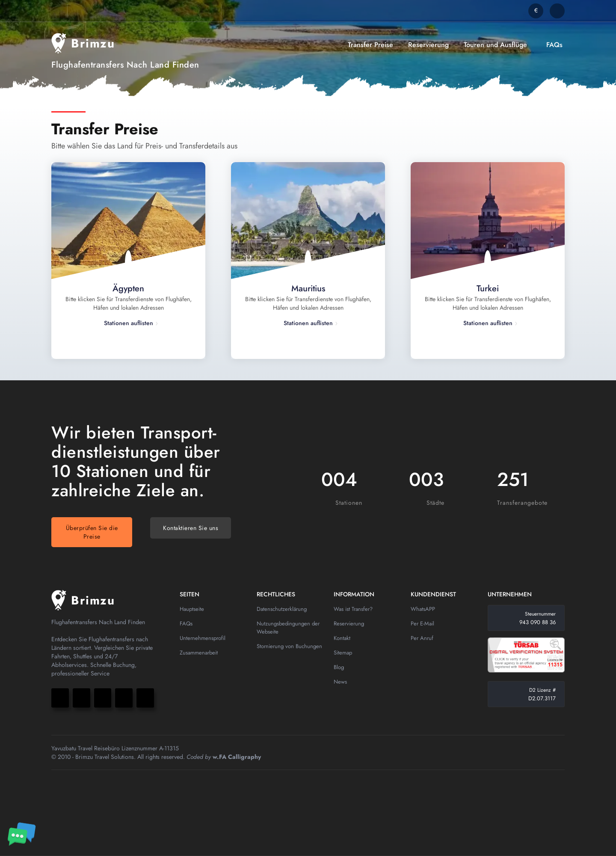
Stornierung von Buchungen (289, 646)
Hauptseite (192, 609)
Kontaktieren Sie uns (191, 528)
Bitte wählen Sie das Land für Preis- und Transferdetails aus (144, 146)
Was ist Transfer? (353, 609)
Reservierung (428, 45)
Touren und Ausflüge (495, 45)
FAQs (554, 45)
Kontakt (342, 638)
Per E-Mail (422, 623)
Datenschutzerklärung (282, 609)
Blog (339, 667)
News (340, 682)
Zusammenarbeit (199, 653)
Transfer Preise (370, 45)
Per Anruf (422, 638)
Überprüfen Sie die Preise (92, 532)
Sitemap (343, 653)
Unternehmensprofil (203, 638)
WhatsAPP (423, 609)
